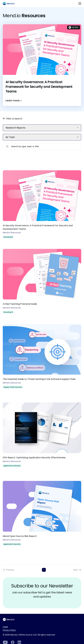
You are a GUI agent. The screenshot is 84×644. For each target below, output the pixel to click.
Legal (5, 627)
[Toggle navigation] (80, 4)
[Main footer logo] (10, 620)
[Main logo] (10, 4)
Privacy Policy (9, 630)
